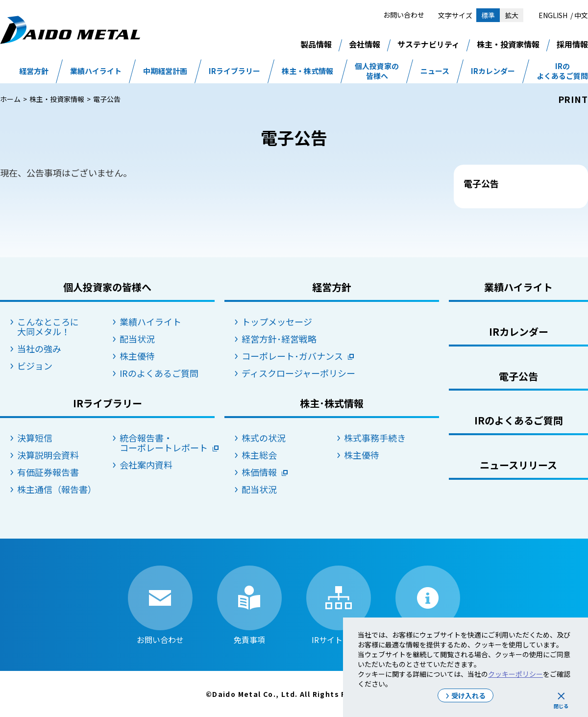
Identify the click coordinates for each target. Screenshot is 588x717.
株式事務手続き (375, 438)
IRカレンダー (493, 71)
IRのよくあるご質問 (562, 71)
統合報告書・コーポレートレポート (164, 443)
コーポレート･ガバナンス (289, 356)
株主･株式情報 (332, 403)
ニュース (435, 71)
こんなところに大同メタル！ (48, 326)
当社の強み (39, 348)
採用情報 (572, 44)
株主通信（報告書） (57, 489)
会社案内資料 (146, 465)
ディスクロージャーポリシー (289, 373)
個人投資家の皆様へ (377, 71)
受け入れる (468, 695)
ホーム (10, 99)
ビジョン (35, 366)
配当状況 (137, 339)
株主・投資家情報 (508, 44)
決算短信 (35, 438)
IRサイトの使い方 (428, 605)
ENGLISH (553, 15)
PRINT (573, 99)
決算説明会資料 (48, 455)
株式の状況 (264, 438)
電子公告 (518, 376)
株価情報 (259, 472)
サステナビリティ (429, 44)
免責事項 (249, 605)
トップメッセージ (277, 321)
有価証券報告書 (48, 472)
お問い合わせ (404, 15)
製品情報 (316, 44)
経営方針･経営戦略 (279, 339)
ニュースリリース (518, 465)
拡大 (512, 15)
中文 (581, 15)
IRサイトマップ (339, 605)
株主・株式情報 (307, 71)
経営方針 (34, 71)
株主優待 (137, 356)
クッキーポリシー (515, 674)
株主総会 (259, 455)
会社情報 (365, 44)
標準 (488, 15)
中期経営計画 (165, 71)
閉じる (561, 706)
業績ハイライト (96, 71)
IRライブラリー (234, 71)
